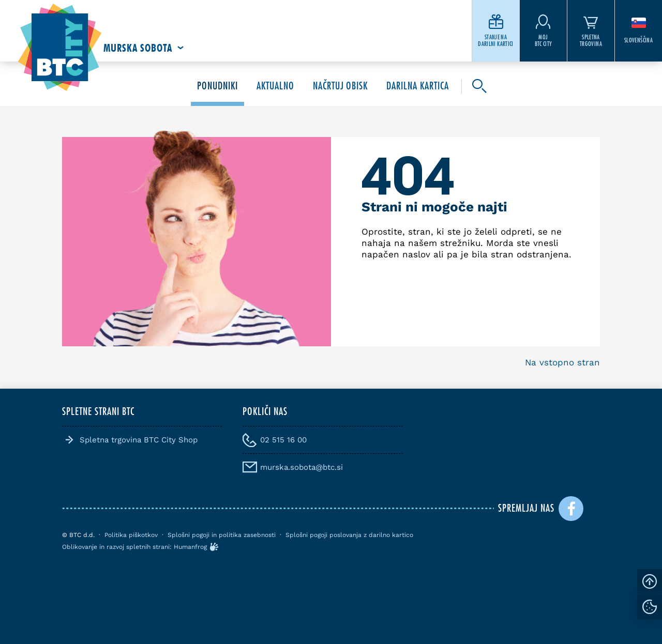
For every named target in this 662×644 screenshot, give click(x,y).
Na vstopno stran (562, 362)
